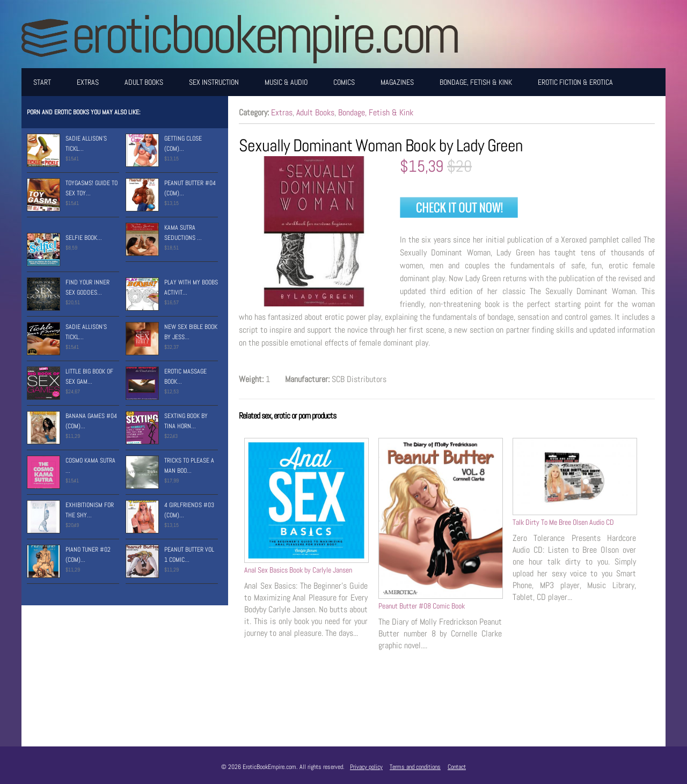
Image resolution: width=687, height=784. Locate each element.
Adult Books (144, 82)
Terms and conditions (415, 767)
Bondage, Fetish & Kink (476, 82)
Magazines (397, 82)
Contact (457, 767)
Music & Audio (286, 82)
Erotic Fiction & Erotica (575, 82)
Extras (88, 82)
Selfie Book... (84, 238)
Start (42, 82)
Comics (344, 82)
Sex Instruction (214, 82)
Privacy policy (366, 767)
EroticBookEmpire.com (265, 34)
